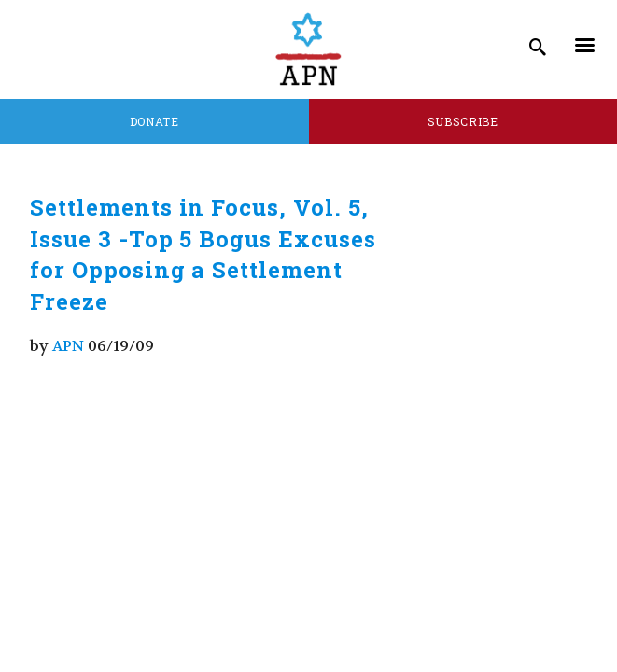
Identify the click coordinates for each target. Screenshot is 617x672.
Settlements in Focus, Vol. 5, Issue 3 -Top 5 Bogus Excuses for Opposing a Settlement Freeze (203, 254)
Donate (154, 121)
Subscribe (463, 121)
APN (68, 346)
